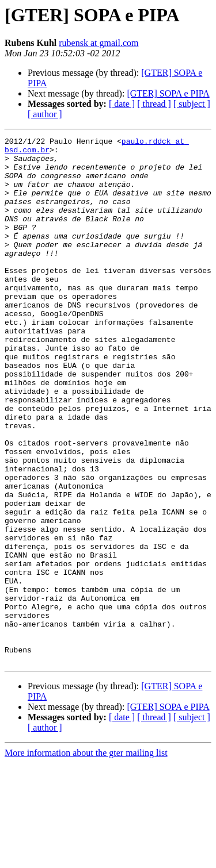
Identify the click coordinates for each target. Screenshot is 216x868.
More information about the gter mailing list (86, 858)
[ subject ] (192, 104)
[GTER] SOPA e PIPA (168, 93)
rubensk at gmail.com (98, 43)
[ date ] (122, 104)
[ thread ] (154, 104)
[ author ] (45, 114)
